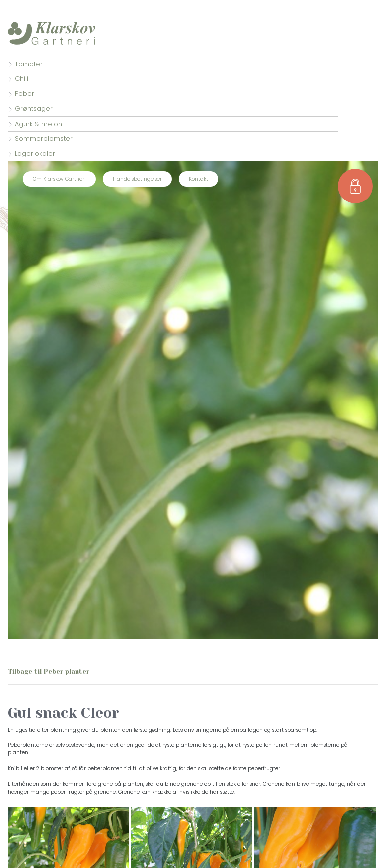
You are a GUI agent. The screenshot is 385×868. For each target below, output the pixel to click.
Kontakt (198, 179)
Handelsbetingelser (137, 179)
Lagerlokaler (35, 154)
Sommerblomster (44, 139)
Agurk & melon (38, 124)
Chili (22, 79)
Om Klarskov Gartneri (59, 179)
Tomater (29, 64)
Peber (25, 94)
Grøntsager (34, 108)
